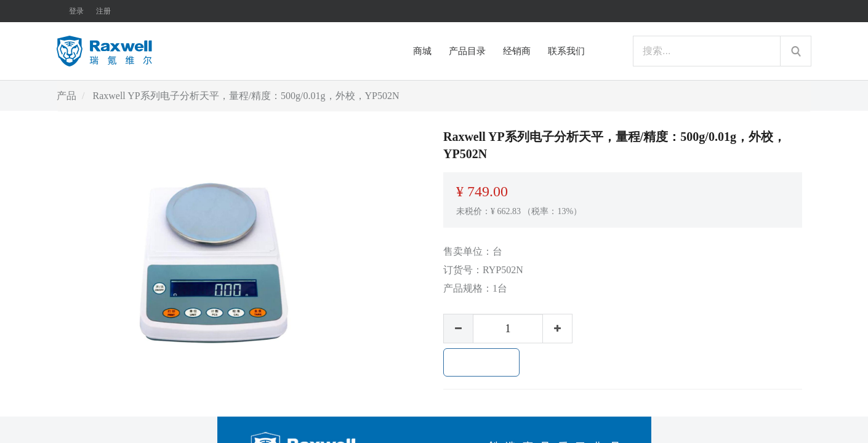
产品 (66, 96)
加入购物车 (481, 362)
